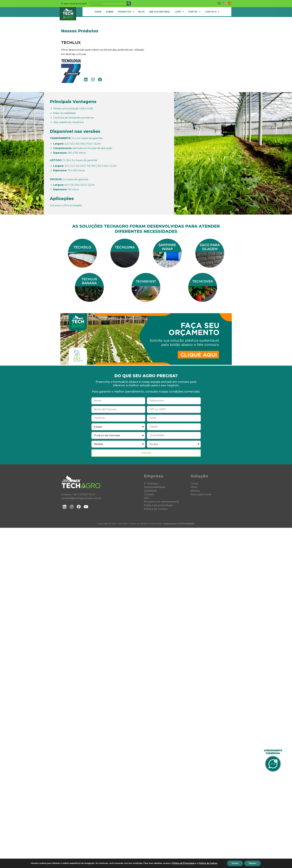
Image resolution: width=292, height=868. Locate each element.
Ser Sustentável (160, 12)
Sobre (110, 12)
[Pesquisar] (129, 4)
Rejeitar (253, 863)
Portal (194, 12)
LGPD (179, 12)
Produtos (126, 12)
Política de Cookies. (208, 863)
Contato (212, 12)
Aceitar (235, 863)
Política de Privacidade (183, 863)
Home (98, 12)
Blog (142, 12)
